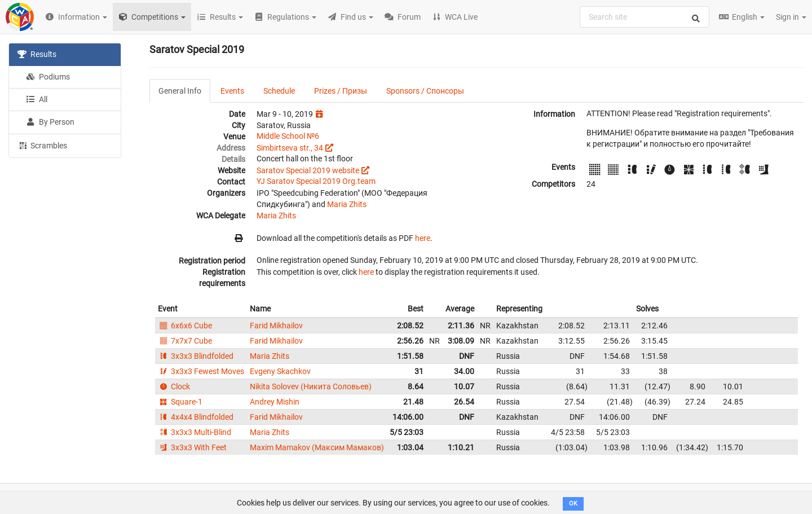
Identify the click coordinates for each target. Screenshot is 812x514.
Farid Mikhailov (276, 326)
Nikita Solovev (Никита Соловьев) (311, 386)
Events (232, 91)
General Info (180, 91)
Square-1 (180, 402)
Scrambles (42, 145)
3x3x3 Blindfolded (196, 356)
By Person (50, 122)
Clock (174, 386)
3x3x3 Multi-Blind (195, 432)
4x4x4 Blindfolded (196, 417)
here (423, 238)
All (37, 99)
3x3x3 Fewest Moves (201, 371)
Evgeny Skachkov (280, 371)
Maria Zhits (347, 204)
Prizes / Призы (341, 91)
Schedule (279, 91)
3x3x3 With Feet (192, 447)
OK (573, 504)
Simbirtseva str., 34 (290, 148)
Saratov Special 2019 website (308, 170)
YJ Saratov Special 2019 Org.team (316, 181)
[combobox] (645, 17)
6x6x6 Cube (185, 326)
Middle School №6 (288, 136)
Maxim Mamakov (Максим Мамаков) (317, 447)
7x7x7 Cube (185, 341)
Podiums (48, 77)
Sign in (791, 17)
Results (37, 54)
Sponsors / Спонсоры (425, 91)
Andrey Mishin (275, 402)
